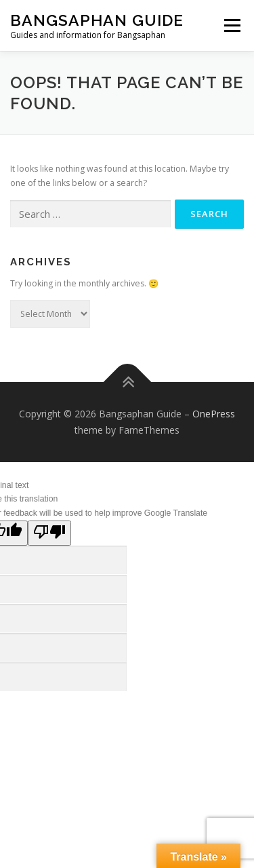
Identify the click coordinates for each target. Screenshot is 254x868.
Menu (231, 25)
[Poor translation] (49, 533)
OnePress (214, 414)
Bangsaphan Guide (97, 20)
